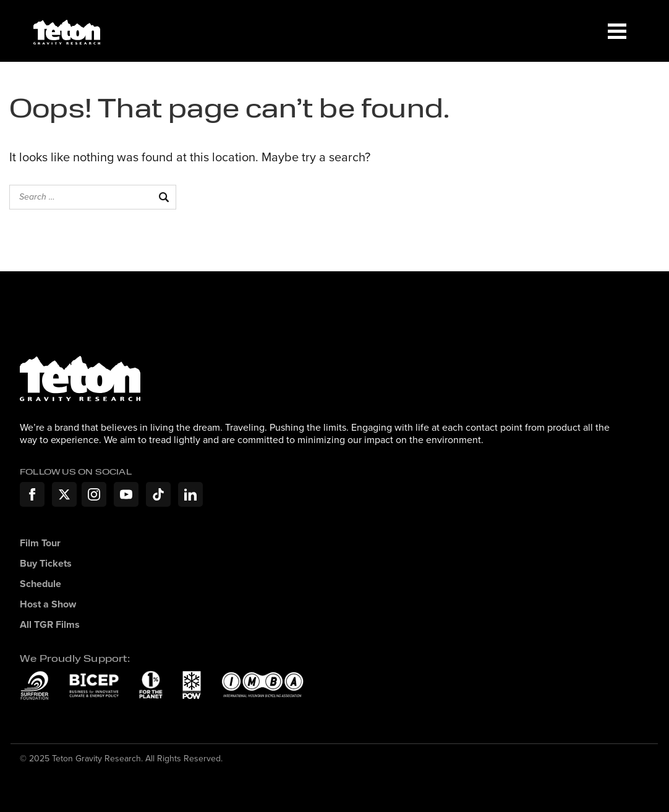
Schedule (40, 584)
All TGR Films (50, 625)
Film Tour (40, 543)
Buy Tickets (46, 564)
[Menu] (617, 31)
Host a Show (48, 605)
